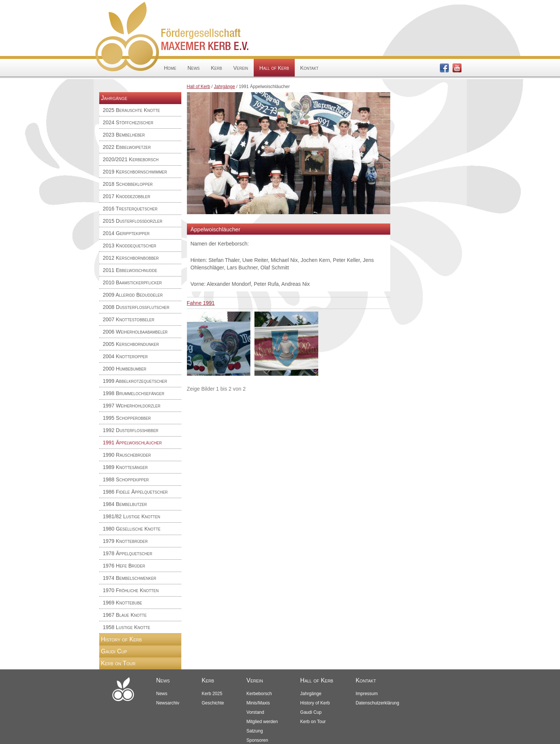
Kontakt (309, 68)
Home (170, 68)
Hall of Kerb (274, 68)
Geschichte (213, 703)
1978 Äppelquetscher (128, 553)
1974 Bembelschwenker (130, 578)
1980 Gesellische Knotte (132, 529)
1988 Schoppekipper (126, 479)
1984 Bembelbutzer (125, 504)
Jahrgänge (224, 87)
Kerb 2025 (212, 694)
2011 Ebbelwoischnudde (130, 270)
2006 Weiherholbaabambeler (135, 332)
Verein (241, 68)
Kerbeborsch (259, 694)
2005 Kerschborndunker (131, 344)
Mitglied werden (262, 722)
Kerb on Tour (118, 663)
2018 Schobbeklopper (128, 184)
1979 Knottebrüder (126, 541)
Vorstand (255, 712)
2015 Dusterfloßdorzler (133, 221)
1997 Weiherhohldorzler (132, 406)
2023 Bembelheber (124, 135)
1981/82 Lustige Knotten (132, 516)
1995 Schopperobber (127, 418)
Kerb (216, 68)
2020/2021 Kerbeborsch (131, 159)
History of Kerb (122, 639)
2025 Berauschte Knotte (132, 110)
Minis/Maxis (258, 703)
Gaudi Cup (114, 651)
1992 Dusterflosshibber (131, 430)
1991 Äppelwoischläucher (132, 443)
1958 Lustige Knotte (127, 627)
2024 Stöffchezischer (128, 122)
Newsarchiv (168, 703)
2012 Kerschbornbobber (131, 258)
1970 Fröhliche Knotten (131, 590)
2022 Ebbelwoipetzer (127, 147)
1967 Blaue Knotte (125, 615)
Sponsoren (257, 740)
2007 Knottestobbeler (129, 319)
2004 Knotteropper (126, 356)
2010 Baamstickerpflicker (132, 282)
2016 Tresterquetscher (130, 209)
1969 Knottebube (123, 603)
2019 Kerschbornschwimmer (135, 172)
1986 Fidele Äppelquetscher (135, 492)
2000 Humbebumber (125, 369)
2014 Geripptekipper (126, 233)
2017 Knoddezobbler (127, 196)
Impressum (367, 694)
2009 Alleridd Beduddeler (133, 295)
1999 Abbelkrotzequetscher (135, 381)
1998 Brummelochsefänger (134, 393)
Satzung (255, 731)
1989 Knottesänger (126, 467)
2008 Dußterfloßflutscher (136, 307)
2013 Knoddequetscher (130, 246)
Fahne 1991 (201, 303)
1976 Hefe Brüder (124, 566)
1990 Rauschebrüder (127, 455)
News (193, 68)
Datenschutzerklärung (377, 703)
